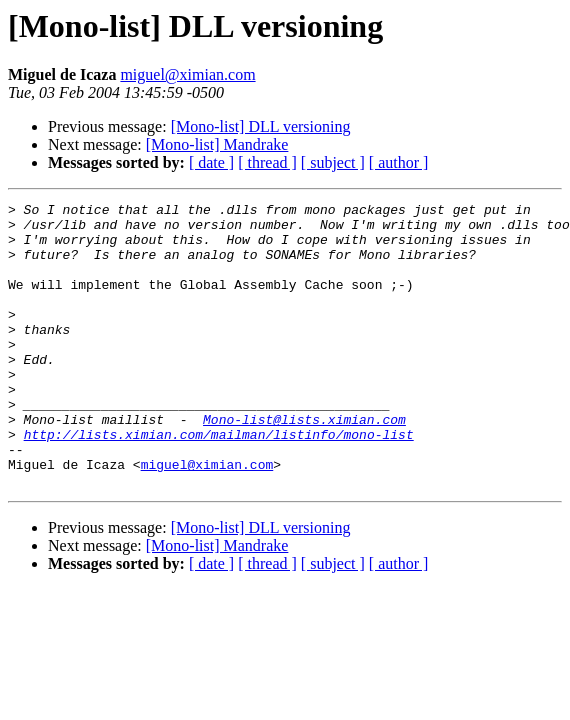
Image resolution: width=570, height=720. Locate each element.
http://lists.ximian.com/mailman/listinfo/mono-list (219, 482)
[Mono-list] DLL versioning (261, 126)
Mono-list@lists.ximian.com (304, 464)
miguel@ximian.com (187, 74)
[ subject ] (333, 162)
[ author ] (399, 162)
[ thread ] (267, 162)
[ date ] (211, 162)
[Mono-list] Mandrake (217, 144)
